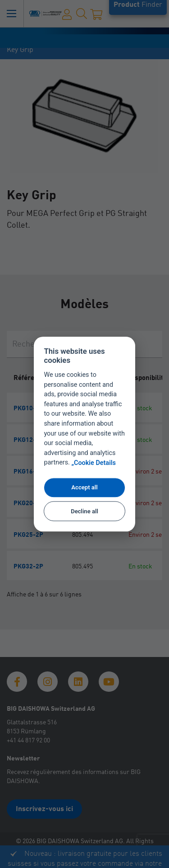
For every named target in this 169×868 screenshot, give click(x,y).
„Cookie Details (94, 463)
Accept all (84, 488)
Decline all (84, 511)
